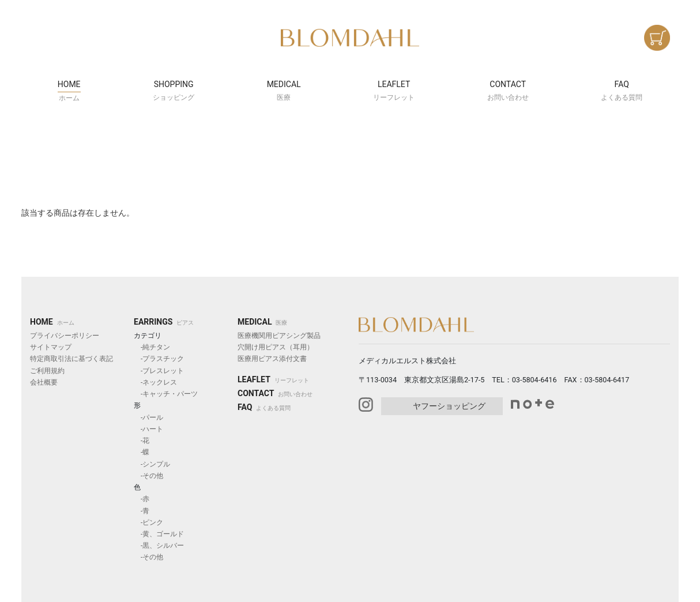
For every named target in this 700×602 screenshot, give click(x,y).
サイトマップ (51, 347)
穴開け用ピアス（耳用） (276, 347)
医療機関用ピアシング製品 (279, 336)
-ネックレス (155, 382)
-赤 (142, 499)
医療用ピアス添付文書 (272, 359)
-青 (142, 511)
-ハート (148, 429)
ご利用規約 (47, 371)
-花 (142, 441)
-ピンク (148, 522)
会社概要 (44, 382)
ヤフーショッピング (449, 406)
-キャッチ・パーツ (166, 394)
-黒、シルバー (159, 545)
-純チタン (152, 347)
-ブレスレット (159, 371)
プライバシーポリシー (65, 336)
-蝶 (142, 452)
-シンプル (152, 464)
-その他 (148, 476)
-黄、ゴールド (159, 534)
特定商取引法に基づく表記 (71, 359)
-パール (148, 417)
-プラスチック (159, 359)
